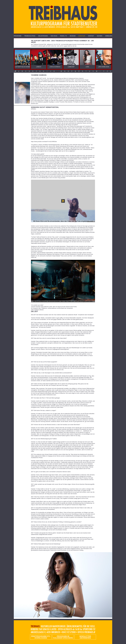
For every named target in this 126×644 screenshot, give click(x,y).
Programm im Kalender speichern (63, 637)
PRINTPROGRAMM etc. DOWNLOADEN (41, 637)
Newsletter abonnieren (85, 637)
